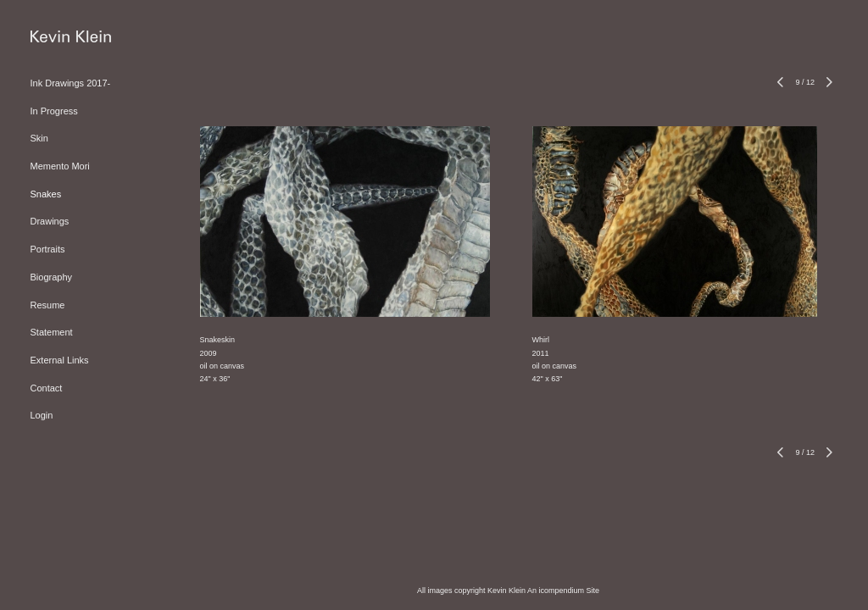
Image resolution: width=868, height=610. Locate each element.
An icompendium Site (563, 591)
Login (42, 415)
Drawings (50, 221)
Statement (52, 332)
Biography (52, 277)
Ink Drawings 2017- (71, 83)
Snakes (46, 194)
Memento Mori (60, 166)
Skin (39, 138)
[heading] (71, 38)
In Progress (54, 111)
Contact (47, 388)
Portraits (48, 249)
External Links (60, 360)
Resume (48, 305)
